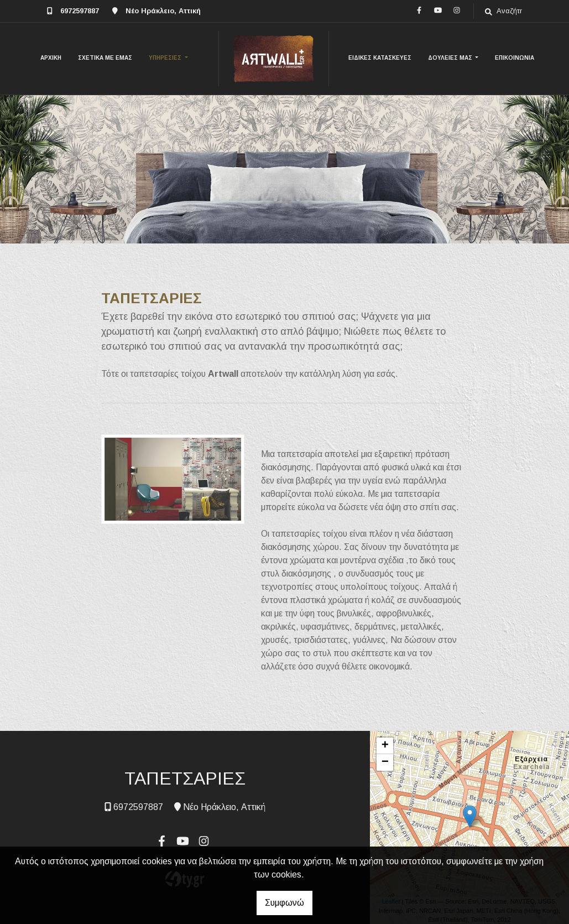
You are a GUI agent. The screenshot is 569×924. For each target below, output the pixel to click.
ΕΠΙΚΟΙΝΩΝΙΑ (515, 58)
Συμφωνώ (284, 903)
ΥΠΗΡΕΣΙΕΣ (166, 58)
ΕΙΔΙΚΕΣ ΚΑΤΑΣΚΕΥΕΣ (380, 58)
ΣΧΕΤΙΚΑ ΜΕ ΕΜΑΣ (105, 58)
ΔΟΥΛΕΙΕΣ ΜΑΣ (451, 58)
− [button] (385, 762)
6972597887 (80, 11)
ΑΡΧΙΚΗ (51, 58)
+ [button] (385, 746)
